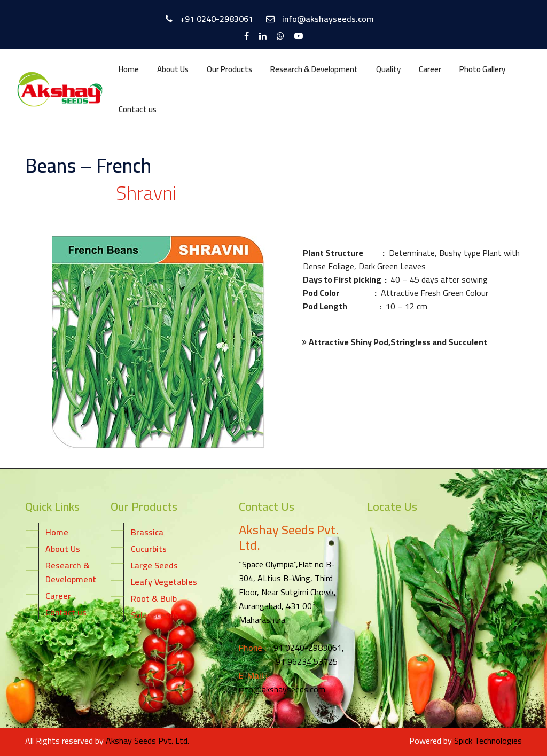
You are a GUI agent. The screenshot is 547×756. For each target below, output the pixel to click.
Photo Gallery (482, 69)
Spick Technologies (488, 741)
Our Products (229, 69)
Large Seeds (154, 565)
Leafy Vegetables (164, 581)
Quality (388, 69)
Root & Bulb (154, 598)
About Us (173, 69)
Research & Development (314, 69)
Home (129, 69)
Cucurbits (149, 548)
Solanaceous (155, 614)
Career (430, 69)
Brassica (147, 532)
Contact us (138, 109)
